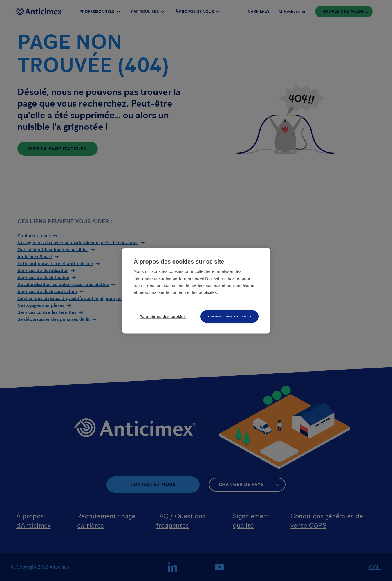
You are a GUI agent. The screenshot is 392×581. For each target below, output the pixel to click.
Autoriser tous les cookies (229, 316)
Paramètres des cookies (163, 316)
